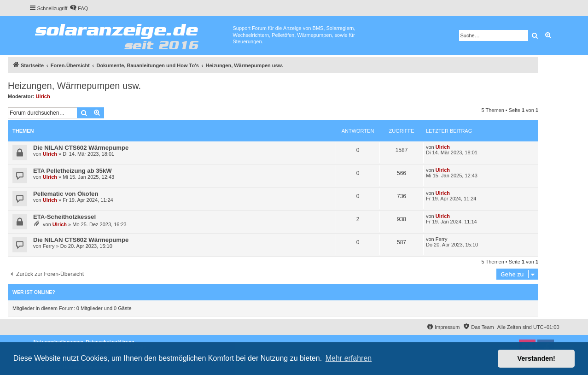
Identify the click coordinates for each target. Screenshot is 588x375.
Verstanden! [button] (536, 358)
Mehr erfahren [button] (349, 358)
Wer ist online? (34, 292)
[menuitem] (79, 8)
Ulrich (43, 96)
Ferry (49, 246)
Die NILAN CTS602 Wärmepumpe (81, 148)
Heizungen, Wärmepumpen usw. (74, 86)
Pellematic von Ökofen (66, 194)
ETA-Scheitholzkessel (64, 217)
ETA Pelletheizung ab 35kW (73, 171)
